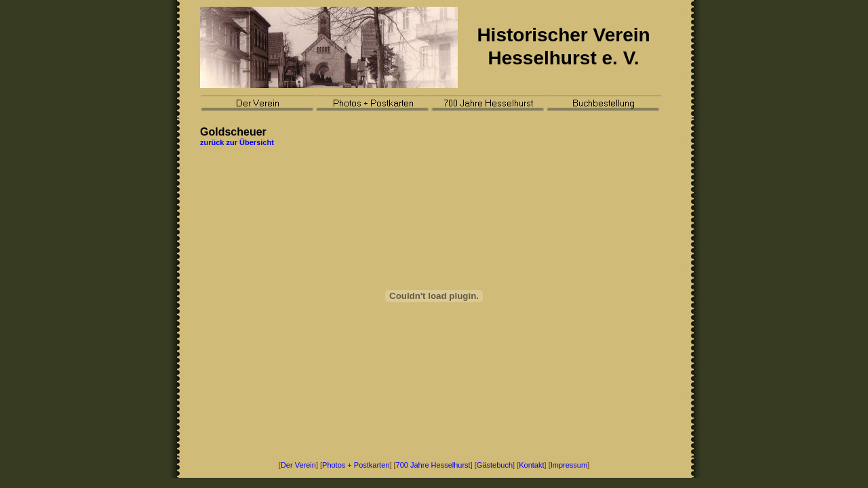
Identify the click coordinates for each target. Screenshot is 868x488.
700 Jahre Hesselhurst (433, 465)
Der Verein (298, 465)
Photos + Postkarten (356, 465)
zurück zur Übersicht (237, 142)
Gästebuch (495, 465)
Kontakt (531, 465)
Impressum (569, 465)
